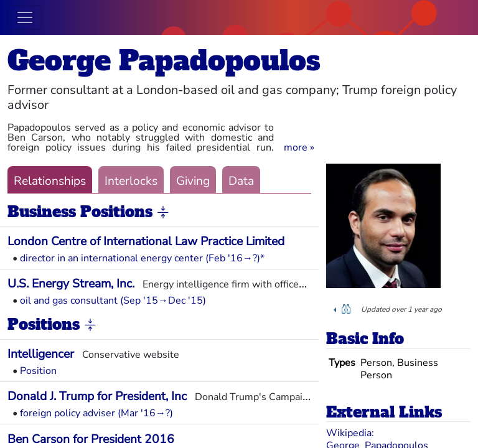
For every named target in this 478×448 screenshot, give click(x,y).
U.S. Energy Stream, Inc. (71, 284)
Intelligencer (41, 354)
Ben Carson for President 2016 (91, 439)
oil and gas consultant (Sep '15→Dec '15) (113, 301)
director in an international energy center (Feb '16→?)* (142, 258)
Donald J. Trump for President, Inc (97, 396)
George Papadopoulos (164, 61)
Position (38, 371)
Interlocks (131, 181)
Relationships (50, 181)
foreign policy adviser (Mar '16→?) (96, 413)
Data (241, 181)
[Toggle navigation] (25, 17)
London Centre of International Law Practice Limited (146, 241)
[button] (299, 147)
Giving (193, 181)
